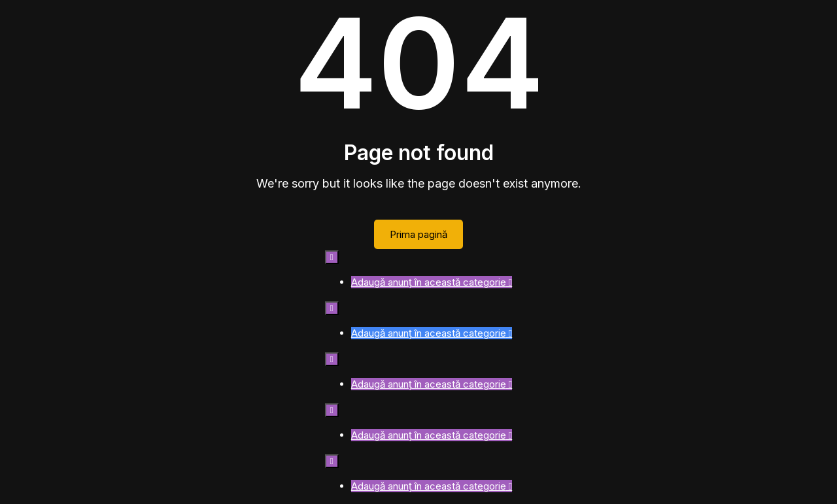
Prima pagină (418, 234)
